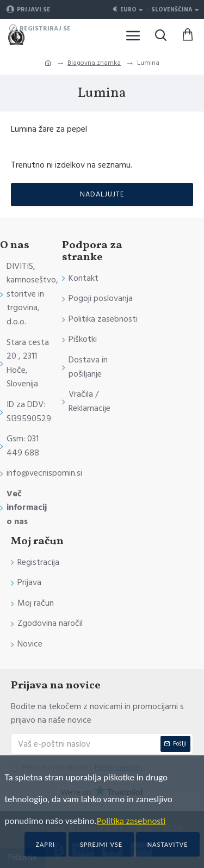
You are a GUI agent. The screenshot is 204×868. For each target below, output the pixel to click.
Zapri (46, 844)
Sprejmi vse (101, 844)
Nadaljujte (102, 194)
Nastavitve (168, 844)
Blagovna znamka (94, 63)
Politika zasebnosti (131, 821)
